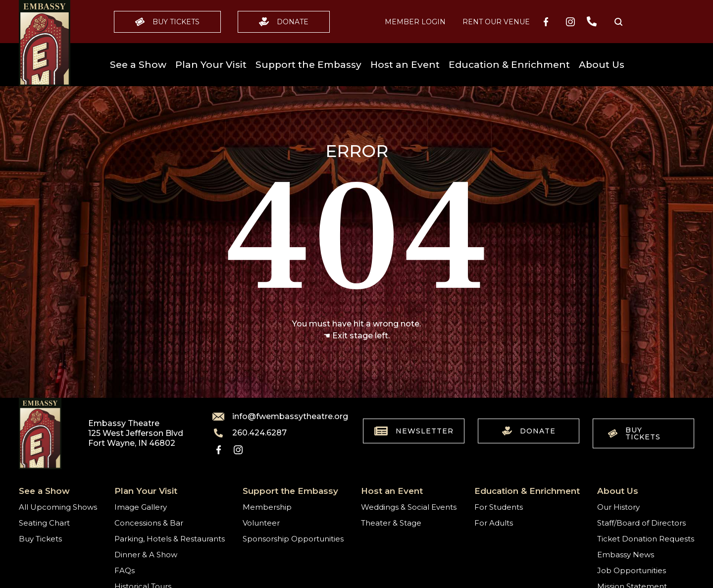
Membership (267, 507)
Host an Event (405, 65)
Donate (284, 22)
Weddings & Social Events (409, 507)
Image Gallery (141, 507)
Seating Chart (44, 523)
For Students (499, 507)
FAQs (125, 570)
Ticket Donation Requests (646, 539)
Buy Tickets (167, 22)
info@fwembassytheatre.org (274, 417)
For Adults (494, 523)
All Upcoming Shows (58, 507)
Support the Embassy (308, 65)
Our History (618, 507)
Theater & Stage (391, 523)
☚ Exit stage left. (356, 336)
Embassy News (626, 555)
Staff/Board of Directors (641, 523)
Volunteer (261, 523)
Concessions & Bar (149, 523)
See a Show (138, 65)
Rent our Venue (496, 22)
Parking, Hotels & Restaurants (170, 539)
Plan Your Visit (211, 65)
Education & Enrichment (509, 65)
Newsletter (414, 431)
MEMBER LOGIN (415, 22)
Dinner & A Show (146, 555)
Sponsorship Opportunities (293, 539)
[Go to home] (45, 43)
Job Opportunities (632, 570)
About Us (602, 65)
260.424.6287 (250, 433)
